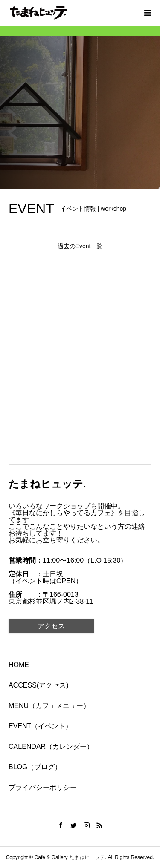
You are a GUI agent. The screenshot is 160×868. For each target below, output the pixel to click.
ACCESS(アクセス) (38, 685)
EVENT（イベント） (40, 726)
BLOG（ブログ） (35, 767)
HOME (19, 665)
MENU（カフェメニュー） (49, 706)
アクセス (51, 626)
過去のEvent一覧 (80, 246)
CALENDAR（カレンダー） (51, 746)
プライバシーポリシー (43, 787)
